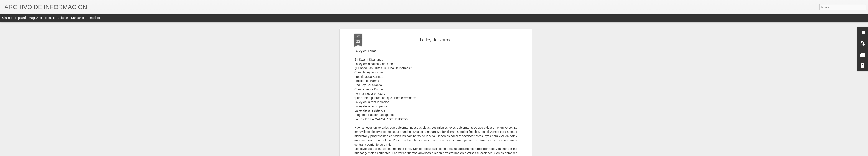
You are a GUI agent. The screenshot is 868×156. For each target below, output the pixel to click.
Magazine (35, 18)
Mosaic (50, 18)
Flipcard (20, 18)
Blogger (451, 154)
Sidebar (63, 18)
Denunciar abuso (465, 154)
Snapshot (78, 18)
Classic (7, 18)
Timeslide (93, 18)
